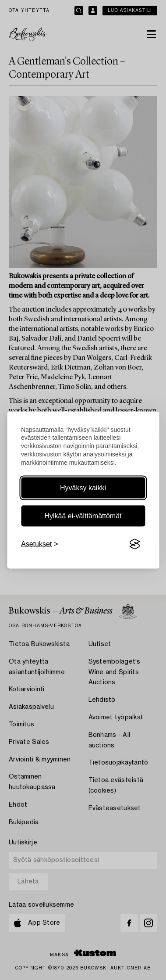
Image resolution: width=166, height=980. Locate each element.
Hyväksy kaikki (83, 488)
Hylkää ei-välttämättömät (83, 516)
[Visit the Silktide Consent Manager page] (134, 544)
